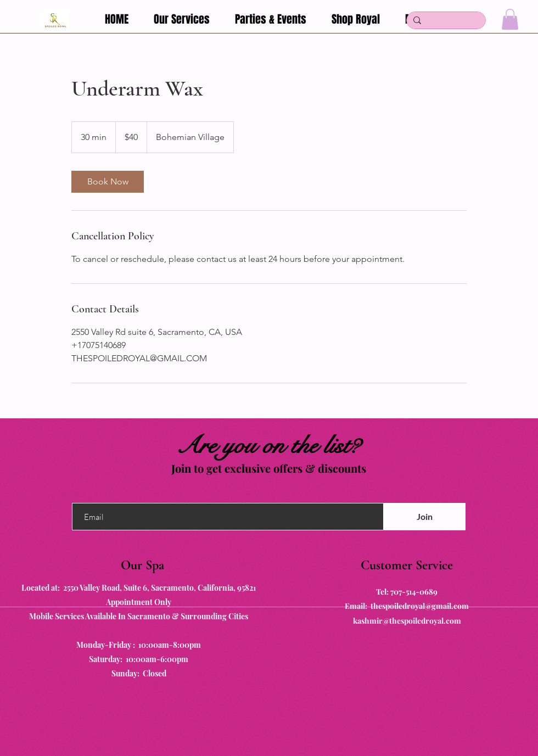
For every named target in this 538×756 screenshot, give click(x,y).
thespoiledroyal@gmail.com (420, 606)
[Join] (424, 517)
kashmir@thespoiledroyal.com (407, 621)
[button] (510, 19)
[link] (108, 182)
